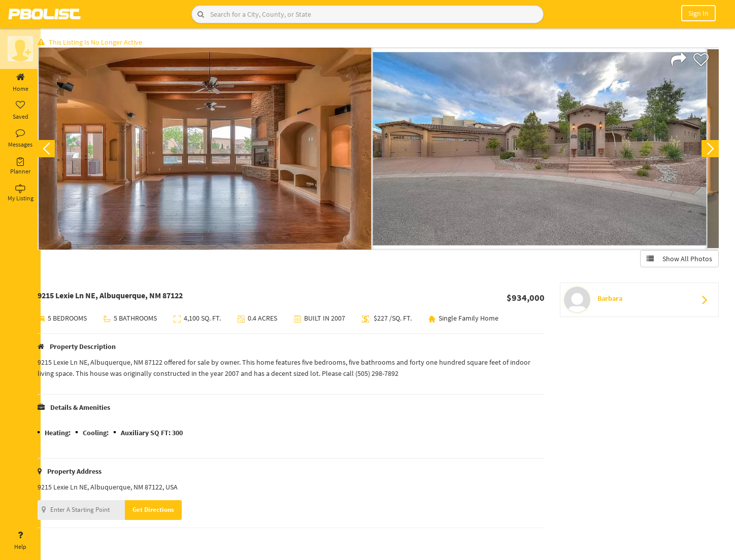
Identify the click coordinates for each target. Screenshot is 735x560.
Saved (20, 111)
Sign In (698, 13)
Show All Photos (678, 260)
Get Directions (164, 511)
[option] (215, 150)
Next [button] (709, 150)
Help (20, 541)
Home (20, 83)
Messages (20, 138)
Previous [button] (57, 150)
